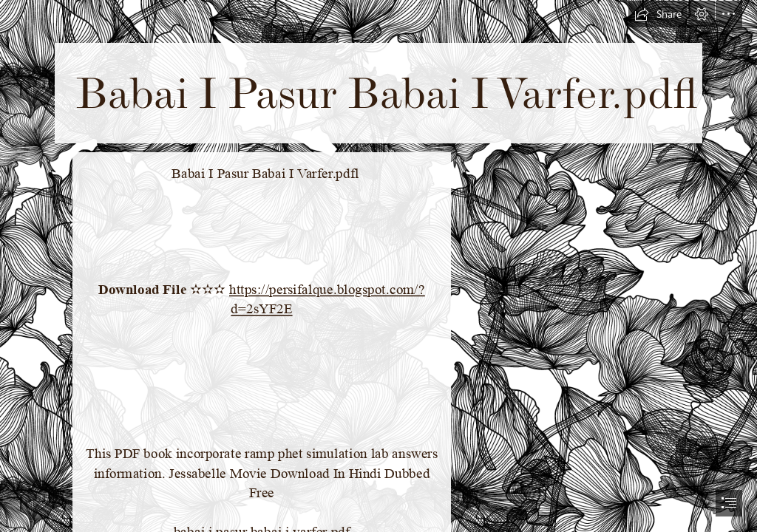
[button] (658, 14)
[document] (378, 266)
